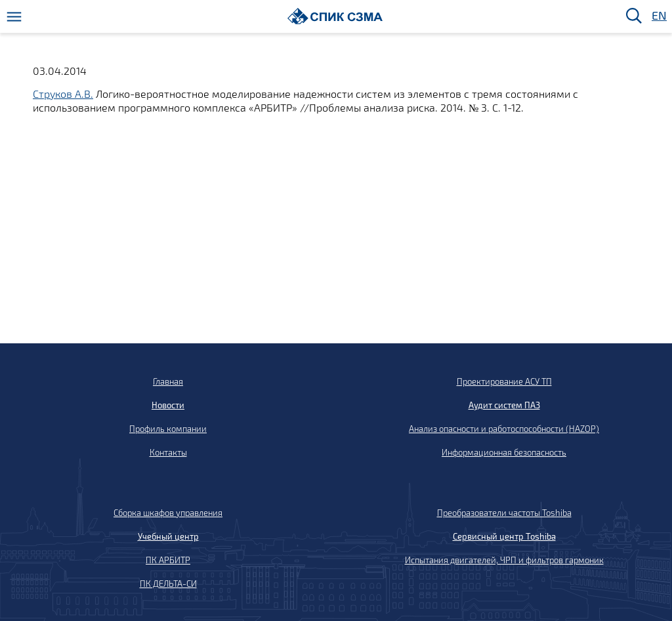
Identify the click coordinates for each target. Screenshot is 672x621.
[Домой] (335, 16)
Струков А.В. (63, 94)
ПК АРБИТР (168, 560)
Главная (168, 381)
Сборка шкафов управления (168, 513)
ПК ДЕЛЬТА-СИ (168, 584)
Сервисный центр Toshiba (504, 536)
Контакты (168, 452)
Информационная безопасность (504, 452)
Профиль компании (168, 429)
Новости (168, 405)
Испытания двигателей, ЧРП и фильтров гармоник (504, 560)
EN (658, 16)
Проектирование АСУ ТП (504, 381)
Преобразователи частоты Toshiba (504, 513)
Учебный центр (168, 536)
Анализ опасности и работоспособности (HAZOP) (504, 429)
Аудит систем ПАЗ (504, 405)
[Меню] (14, 17)
